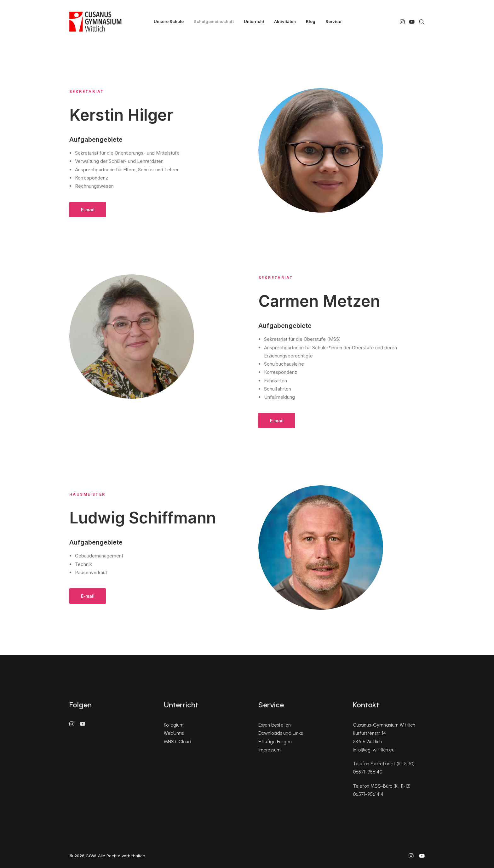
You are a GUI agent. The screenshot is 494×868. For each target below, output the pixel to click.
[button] (403, 22)
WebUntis (174, 733)
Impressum (270, 750)
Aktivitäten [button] (285, 21)
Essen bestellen (275, 725)
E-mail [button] (88, 210)
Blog (311, 21)
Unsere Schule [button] (169, 21)
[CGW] (95, 22)
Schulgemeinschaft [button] (214, 21)
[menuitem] (169, 22)
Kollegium (174, 725)
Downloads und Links (281, 733)
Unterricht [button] (254, 21)
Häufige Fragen (275, 742)
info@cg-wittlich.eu (374, 750)
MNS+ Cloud (178, 742)
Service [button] (333, 21)
